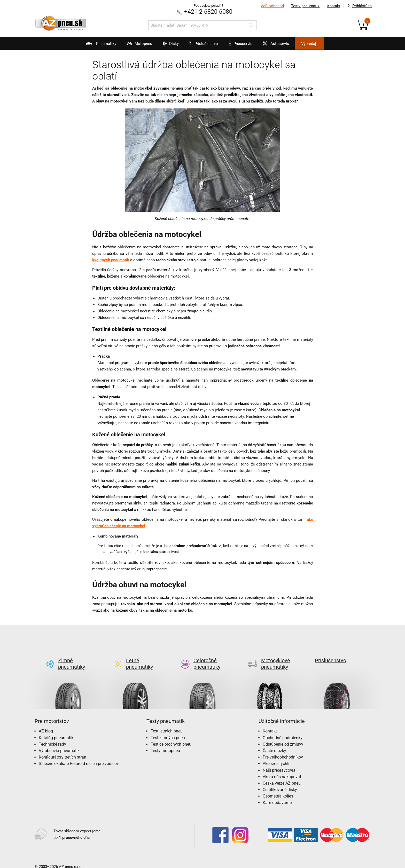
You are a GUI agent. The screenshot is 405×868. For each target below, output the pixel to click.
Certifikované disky (280, 781)
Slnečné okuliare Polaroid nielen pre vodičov (79, 755)
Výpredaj (320, 44)
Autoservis (282, 45)
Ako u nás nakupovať (282, 768)
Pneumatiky (88, 45)
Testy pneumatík (303, 6)
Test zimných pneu (168, 729)
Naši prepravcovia (279, 762)
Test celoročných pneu (171, 736)
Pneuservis (243, 45)
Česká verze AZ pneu (282, 775)
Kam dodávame (277, 794)
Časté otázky (274, 742)
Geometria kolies (278, 788)
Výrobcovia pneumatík (59, 742)
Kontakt (333, 6)
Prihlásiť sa (358, 6)
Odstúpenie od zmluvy (283, 736)
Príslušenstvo (205, 44)
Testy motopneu (165, 742)
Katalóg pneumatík (56, 729)
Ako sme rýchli (276, 755)
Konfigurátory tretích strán (63, 749)
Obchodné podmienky (283, 729)
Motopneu (131, 45)
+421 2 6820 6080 (208, 11)
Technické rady (52, 736)
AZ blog (46, 723)
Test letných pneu (167, 723)
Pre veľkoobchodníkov (283, 749)
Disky (165, 45)
